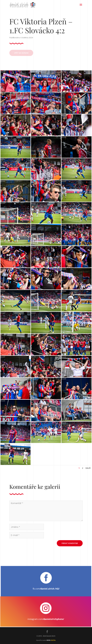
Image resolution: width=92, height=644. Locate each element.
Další (88, 468)
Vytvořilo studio (46, 640)
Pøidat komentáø (70, 543)
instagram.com (46, 619)
